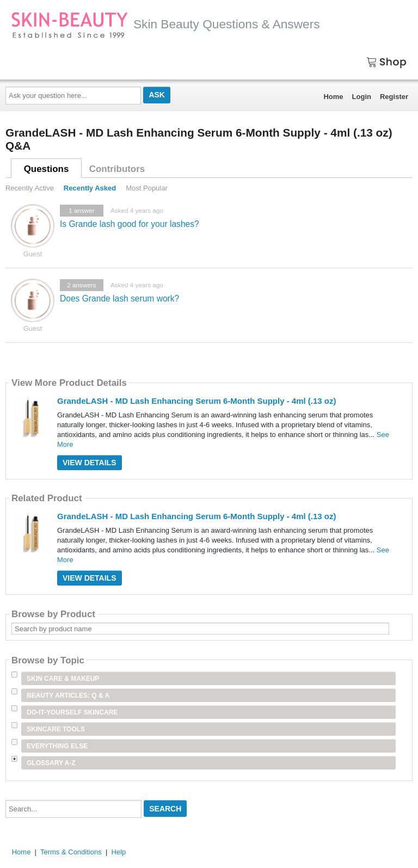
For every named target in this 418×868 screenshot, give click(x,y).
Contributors (117, 169)
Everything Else (57, 746)
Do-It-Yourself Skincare (72, 712)
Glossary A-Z (51, 763)
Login (362, 97)
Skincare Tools (56, 729)
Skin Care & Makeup (63, 679)
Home (333, 97)
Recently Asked (90, 188)
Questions (47, 169)
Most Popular (147, 188)
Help (119, 852)
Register (394, 97)
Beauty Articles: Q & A (68, 695)
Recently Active (30, 188)
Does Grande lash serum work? (119, 298)
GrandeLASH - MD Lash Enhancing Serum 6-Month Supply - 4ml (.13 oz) (197, 401)
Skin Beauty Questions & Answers (165, 24)
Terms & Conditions (71, 852)
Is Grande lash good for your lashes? (130, 224)
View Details (90, 463)
